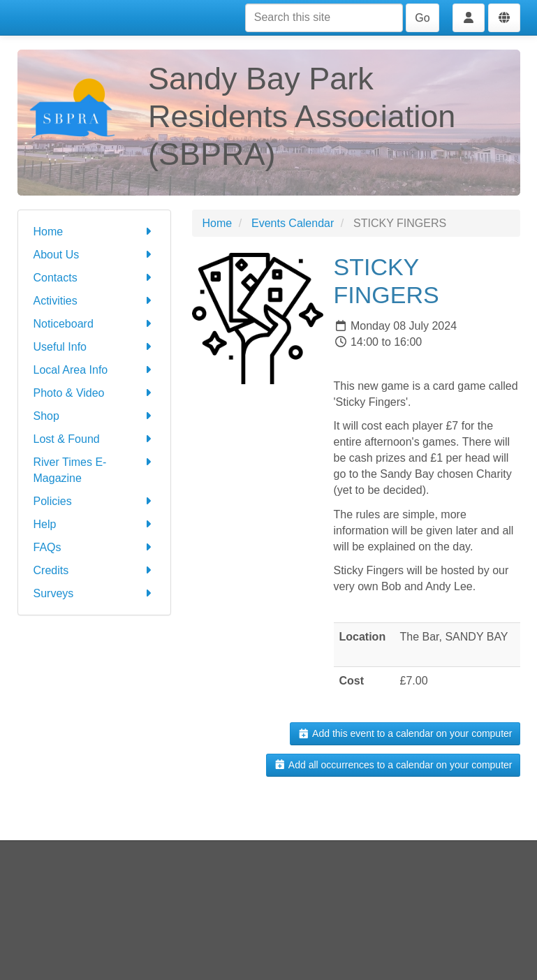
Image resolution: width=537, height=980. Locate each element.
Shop (94, 416)
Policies (94, 501)
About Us (94, 255)
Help (94, 524)
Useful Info (94, 347)
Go (422, 18)
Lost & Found (94, 439)
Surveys (94, 593)
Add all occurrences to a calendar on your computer (393, 765)
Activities (94, 301)
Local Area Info (94, 370)
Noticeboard (94, 324)
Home (94, 232)
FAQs (94, 547)
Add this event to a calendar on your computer (405, 733)
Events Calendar (293, 223)
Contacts (94, 278)
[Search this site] (324, 18)
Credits (94, 570)
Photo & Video (94, 393)
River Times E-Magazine (94, 469)
